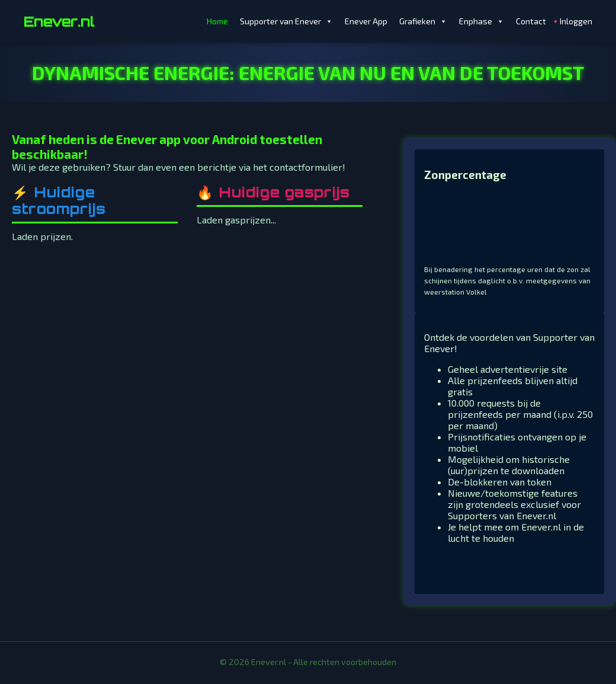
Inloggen (576, 21)
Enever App (366, 21)
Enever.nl (59, 21)
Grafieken (423, 21)
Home (217, 21)
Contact (531, 21)
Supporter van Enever (286, 21)
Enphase (482, 21)
